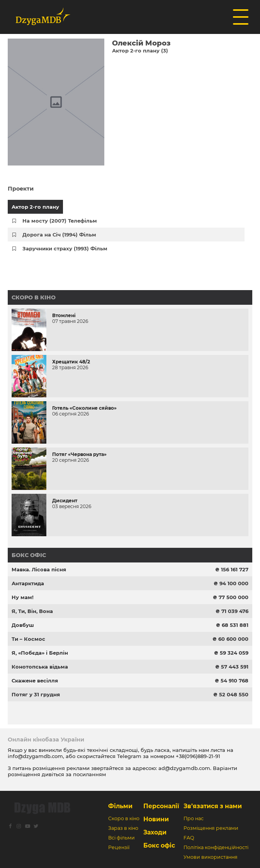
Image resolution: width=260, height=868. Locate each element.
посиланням (89, 774)
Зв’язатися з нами (213, 806)
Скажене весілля (35, 681)
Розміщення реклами (211, 828)
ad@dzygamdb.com (184, 768)
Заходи (155, 832)
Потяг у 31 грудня (36, 694)
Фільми (120, 806)
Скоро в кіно (34, 297)
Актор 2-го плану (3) (140, 51)
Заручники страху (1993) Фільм (65, 248)
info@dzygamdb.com (35, 756)
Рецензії (119, 847)
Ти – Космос (28, 639)
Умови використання (211, 857)
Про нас (194, 818)
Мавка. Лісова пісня (39, 569)
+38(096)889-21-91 (198, 756)
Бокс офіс (29, 555)
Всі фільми (122, 838)
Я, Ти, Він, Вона (32, 611)
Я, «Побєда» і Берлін (40, 653)
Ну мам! (23, 597)
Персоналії (161, 806)
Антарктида (28, 583)
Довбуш (23, 625)
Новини (156, 819)
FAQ (189, 838)
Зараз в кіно (123, 828)
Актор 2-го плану (35, 207)
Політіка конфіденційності (216, 847)
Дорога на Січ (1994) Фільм (59, 235)
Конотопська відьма (40, 667)
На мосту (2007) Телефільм (60, 221)
